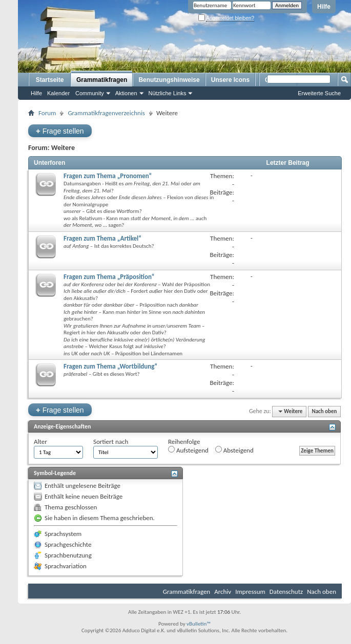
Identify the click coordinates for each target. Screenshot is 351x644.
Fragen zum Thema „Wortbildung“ (110, 366)
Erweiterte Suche (319, 93)
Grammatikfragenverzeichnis (106, 113)
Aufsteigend (188, 450)
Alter (40, 442)
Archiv (223, 592)
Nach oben (324, 411)
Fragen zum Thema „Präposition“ (109, 277)
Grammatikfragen (102, 80)
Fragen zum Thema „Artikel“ (102, 238)
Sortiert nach (111, 442)
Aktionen (126, 93)
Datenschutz (286, 592)
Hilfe (324, 7)
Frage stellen (60, 131)
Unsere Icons (230, 80)
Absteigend (234, 450)
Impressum (250, 592)
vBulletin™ (199, 624)
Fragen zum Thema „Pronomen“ (108, 176)
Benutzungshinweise (169, 80)
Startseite (50, 80)
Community (90, 93)
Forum (47, 113)
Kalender (58, 93)
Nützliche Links (168, 93)
